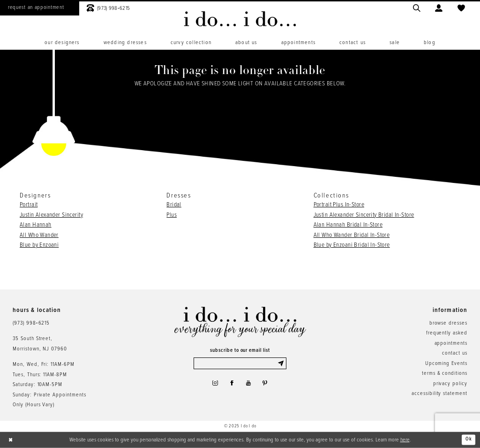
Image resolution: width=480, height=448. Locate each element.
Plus (172, 215)
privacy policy (450, 384)
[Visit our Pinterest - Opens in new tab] (268, 386)
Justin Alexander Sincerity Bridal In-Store (364, 215)
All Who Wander (39, 235)
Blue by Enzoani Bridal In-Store (352, 245)
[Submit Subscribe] (281, 364)
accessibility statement (439, 394)
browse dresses (448, 323)
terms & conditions (445, 373)
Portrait (29, 205)
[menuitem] (62, 43)
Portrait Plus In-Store (339, 205)
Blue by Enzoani (39, 245)
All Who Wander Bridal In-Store (352, 235)
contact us (455, 353)
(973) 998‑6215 (31, 323)
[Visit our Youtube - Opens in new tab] (249, 386)
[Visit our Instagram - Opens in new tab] (212, 386)
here (405, 440)
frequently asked (447, 333)
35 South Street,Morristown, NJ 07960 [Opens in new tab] (40, 344)
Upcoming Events (446, 364)
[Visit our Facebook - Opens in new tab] (231, 386)
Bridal (174, 205)
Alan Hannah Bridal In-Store (348, 225)
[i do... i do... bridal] (240, 19)
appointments (451, 343)
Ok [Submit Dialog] (469, 440)
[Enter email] (240, 364)
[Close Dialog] (11, 440)
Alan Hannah (36, 225)
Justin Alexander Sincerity (51, 215)
